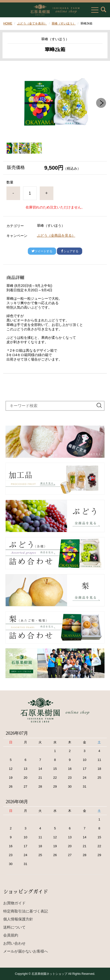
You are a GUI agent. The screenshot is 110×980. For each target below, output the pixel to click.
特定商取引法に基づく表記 (26, 911)
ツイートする (42, 251)
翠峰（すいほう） (64, 23)
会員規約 (11, 935)
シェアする (70, 251)
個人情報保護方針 (18, 919)
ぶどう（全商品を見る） (56, 235)
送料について (14, 927)
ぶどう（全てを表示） (32, 23)
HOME (8, 23)
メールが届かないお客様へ (26, 951)
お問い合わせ (14, 943)
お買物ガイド (14, 903)
